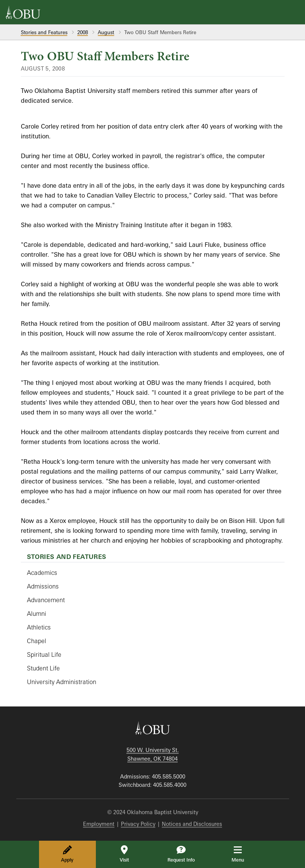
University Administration (62, 682)
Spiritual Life (44, 655)
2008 (83, 32)
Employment (99, 824)
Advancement (46, 600)
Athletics (39, 627)
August (106, 32)
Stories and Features (44, 32)
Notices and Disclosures (192, 824)
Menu (243, 854)
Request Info (181, 854)
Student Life (43, 668)
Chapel (37, 641)
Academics (42, 573)
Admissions (43, 586)
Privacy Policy (138, 824)
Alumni (37, 614)
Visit (124, 854)
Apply (67, 854)
